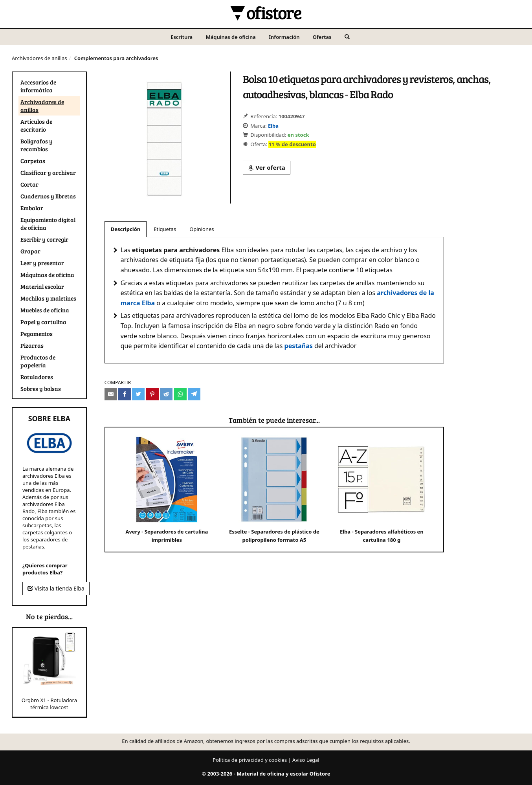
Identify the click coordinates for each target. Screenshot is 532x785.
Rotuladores (37, 377)
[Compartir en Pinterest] (152, 394)
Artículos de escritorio (36, 125)
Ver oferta (266, 167)
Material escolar (42, 286)
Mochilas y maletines (48, 298)
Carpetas (33, 161)
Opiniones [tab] (202, 229)
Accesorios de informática (38, 86)
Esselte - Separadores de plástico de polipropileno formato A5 (274, 489)
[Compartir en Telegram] (194, 394)
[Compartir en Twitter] (138, 394)
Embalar (32, 208)
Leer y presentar (42, 263)
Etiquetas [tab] (165, 229)
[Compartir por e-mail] (111, 394)
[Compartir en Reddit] (166, 394)
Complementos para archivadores (116, 58)
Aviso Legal (306, 760)
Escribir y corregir (44, 239)
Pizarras (32, 345)
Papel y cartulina (43, 322)
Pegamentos (37, 334)
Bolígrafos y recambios (37, 145)
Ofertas (322, 37)
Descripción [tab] (126, 229)
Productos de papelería (38, 361)
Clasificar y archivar (48, 172)
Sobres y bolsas (41, 389)
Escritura (182, 37)
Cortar (29, 184)
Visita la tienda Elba (56, 588)
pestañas (299, 346)
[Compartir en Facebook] (125, 394)
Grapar (30, 251)
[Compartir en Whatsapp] (180, 394)
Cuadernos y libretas (48, 196)
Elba (273, 126)
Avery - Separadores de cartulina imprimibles (167, 489)
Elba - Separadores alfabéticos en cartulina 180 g (382, 489)
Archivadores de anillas (39, 58)
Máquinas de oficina (231, 37)
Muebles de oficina (45, 310)
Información (284, 37)
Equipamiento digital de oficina (48, 224)
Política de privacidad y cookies (250, 760)
